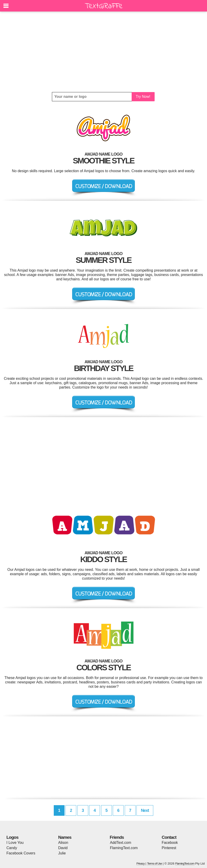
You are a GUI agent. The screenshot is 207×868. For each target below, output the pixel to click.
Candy (12, 848)
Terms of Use (155, 864)
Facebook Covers (21, 853)
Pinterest (169, 848)
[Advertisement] (103, 52)
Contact (169, 837)
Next (145, 810)
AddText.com (121, 843)
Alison (63, 843)
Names (65, 837)
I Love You (15, 843)
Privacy (141, 864)
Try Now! (143, 97)
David (63, 848)
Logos (12, 837)
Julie (62, 853)
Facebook (170, 843)
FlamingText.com (124, 848)
